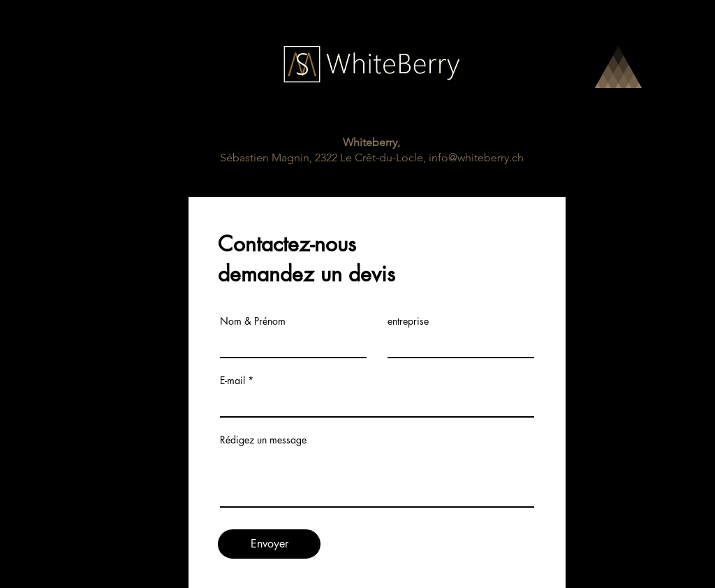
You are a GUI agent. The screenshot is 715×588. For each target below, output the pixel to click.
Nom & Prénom (253, 321)
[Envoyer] (269, 544)
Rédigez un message (263, 440)
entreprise (408, 321)
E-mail (233, 381)
